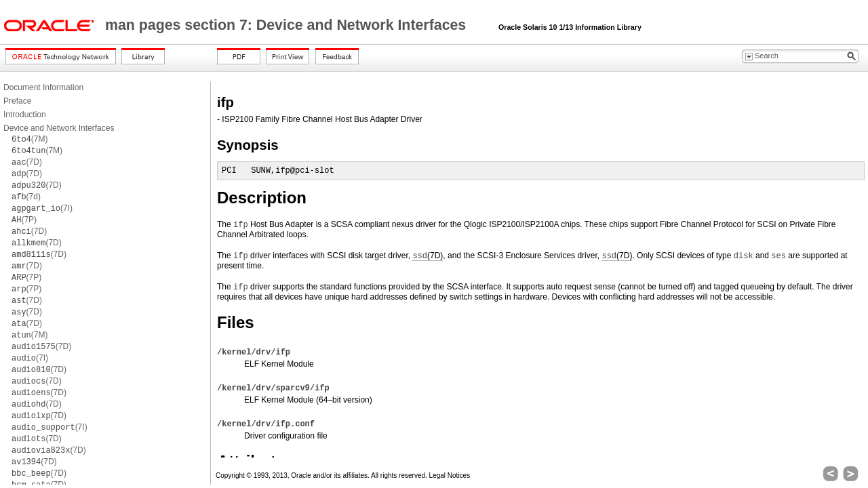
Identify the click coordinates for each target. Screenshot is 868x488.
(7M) (29, 139)
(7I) (42, 208)
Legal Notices (450, 475)
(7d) (26, 197)
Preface (17, 101)
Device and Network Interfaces (59, 128)
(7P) (24, 220)
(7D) (27, 162)
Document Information (43, 87)
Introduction (25, 115)
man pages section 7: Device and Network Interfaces (288, 25)
